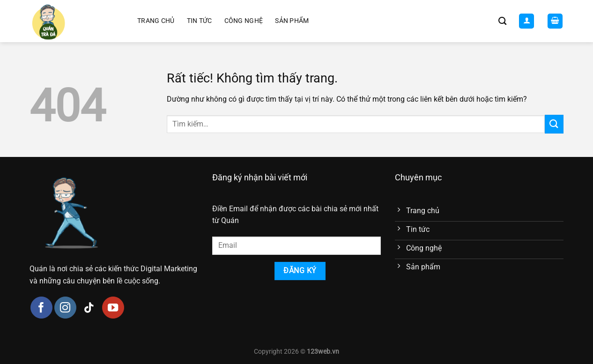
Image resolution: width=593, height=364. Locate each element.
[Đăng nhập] (526, 21)
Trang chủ (156, 21)
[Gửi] (554, 124)
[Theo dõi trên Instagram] (65, 308)
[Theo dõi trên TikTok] (89, 308)
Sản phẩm (292, 21)
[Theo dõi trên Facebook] (41, 308)
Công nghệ (244, 21)
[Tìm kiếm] (502, 21)
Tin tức (200, 21)
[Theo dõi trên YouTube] (113, 308)
